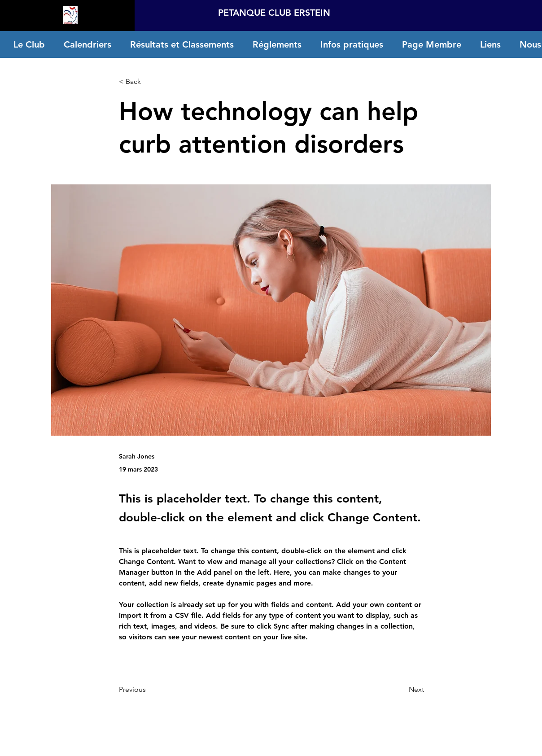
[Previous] (149, 690)
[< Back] (149, 82)
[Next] (402, 690)
